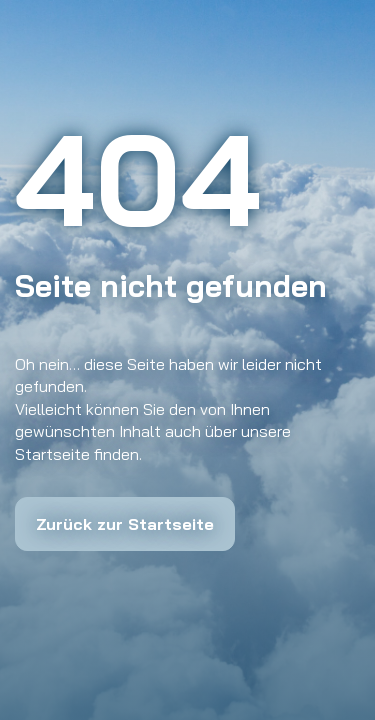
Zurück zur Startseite (125, 524)
